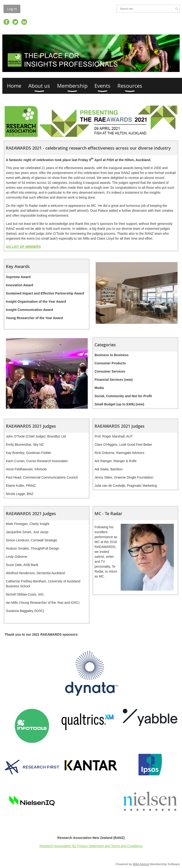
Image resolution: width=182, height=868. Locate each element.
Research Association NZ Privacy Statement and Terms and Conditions (91, 846)
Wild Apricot (141, 864)
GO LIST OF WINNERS (23, 247)
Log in (12, 9)
